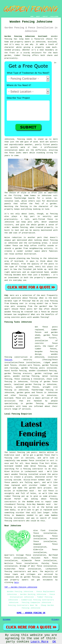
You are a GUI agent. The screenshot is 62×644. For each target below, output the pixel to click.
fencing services (29, 395)
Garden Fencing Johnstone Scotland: (26, 36)
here (16, 582)
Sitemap (7, 619)
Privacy (55, 619)
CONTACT (45, 17)
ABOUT (38, 17)
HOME (32, 17)
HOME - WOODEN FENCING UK (31, 613)
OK (54, 642)
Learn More (40, 642)
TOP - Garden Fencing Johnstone (21, 587)
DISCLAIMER (54, 17)
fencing (8, 360)
